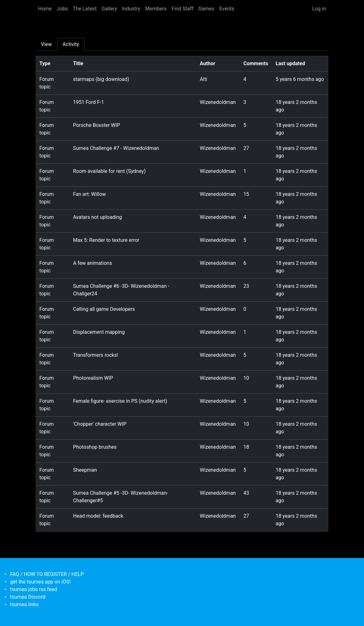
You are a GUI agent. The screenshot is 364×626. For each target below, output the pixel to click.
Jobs (62, 9)
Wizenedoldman (218, 102)
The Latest (85, 9)
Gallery (109, 9)
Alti (204, 79)
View (46, 44)
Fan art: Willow (90, 194)
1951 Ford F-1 (88, 102)
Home (45, 9)
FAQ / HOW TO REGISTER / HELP (47, 574)
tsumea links (24, 604)
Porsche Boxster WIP (97, 125)
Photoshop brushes (95, 447)
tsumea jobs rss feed (34, 589)
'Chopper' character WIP (100, 424)
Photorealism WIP (93, 378)
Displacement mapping (99, 332)
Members (156, 9)
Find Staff (182, 9)
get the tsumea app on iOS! (40, 582)
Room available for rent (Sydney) (109, 171)
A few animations (93, 263)
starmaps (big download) (101, 79)
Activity (71, 44)
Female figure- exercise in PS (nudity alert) (120, 401)
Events (227, 9)
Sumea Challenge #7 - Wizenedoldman (116, 148)
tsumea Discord (28, 597)
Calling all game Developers (104, 309)
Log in (319, 9)
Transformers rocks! (96, 355)
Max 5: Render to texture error (106, 240)
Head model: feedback (98, 516)
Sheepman (85, 470)
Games (206, 9)
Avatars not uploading (97, 217)
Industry (131, 9)
